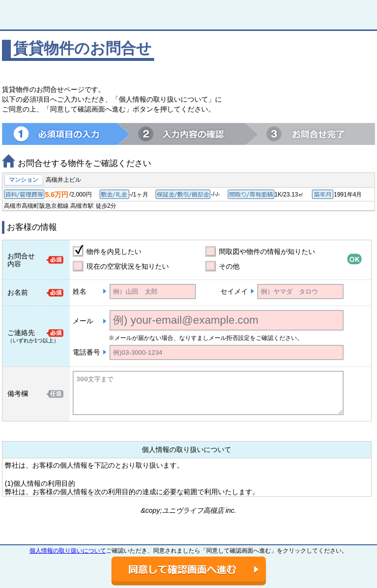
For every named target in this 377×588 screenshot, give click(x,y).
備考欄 (18, 393)
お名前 (18, 292)
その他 (229, 266)
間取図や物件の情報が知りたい (267, 252)
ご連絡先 (21, 333)
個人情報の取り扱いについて (68, 551)
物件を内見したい (114, 252)
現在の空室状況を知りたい (128, 266)
